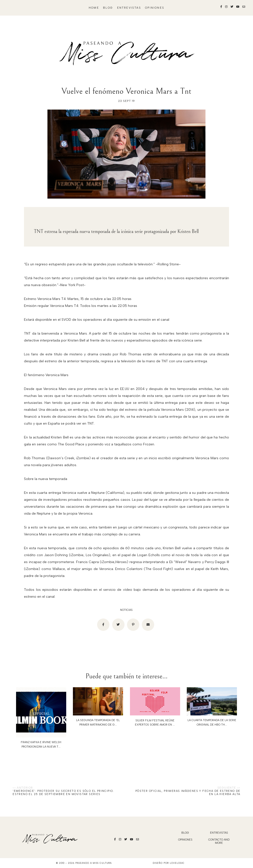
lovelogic (177, 863)
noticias (126, 610)
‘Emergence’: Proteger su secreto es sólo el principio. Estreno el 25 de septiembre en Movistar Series (63, 793)
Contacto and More (219, 841)
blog (108, 8)
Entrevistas (129, 8)
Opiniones (155, 8)
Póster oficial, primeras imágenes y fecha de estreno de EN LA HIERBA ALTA (188, 793)
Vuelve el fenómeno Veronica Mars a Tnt (126, 91)
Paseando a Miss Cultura (94, 863)
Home (94, 8)
